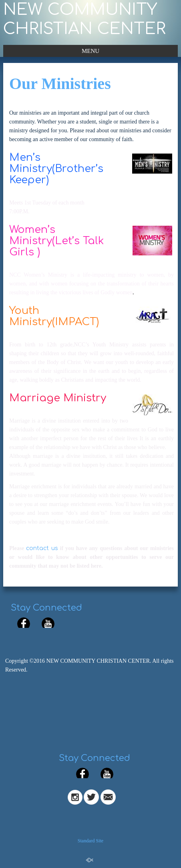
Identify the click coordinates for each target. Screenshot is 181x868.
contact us (42, 548)
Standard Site (90, 841)
